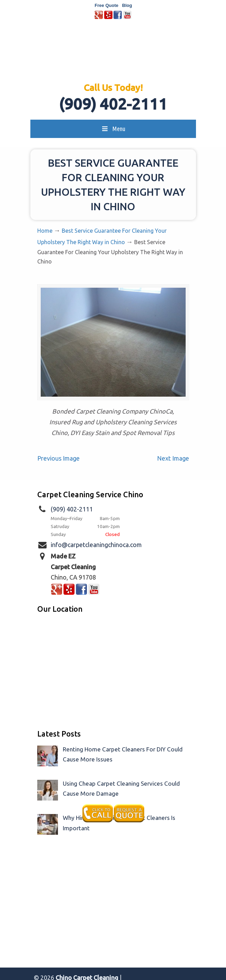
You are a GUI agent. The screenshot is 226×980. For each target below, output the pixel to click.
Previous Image (58, 458)
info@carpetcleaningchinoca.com (96, 545)
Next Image (173, 458)
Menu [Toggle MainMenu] (113, 129)
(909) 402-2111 (113, 104)
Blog (127, 5)
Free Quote (106, 5)
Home (45, 231)
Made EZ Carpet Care (113, 54)
